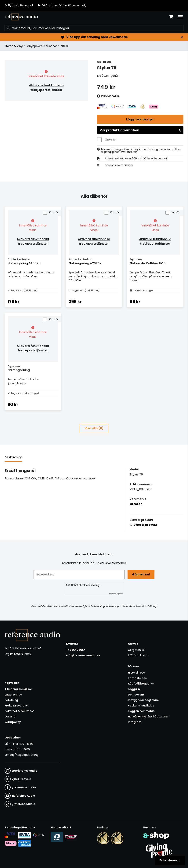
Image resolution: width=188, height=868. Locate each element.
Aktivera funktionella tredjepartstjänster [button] (46, 88)
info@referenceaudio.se (83, 655)
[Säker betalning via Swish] (39, 835)
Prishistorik (108, 96)
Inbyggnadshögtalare (143, 700)
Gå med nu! (141, 574)
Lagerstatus (13, 695)
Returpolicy (13, 722)
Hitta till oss (136, 673)
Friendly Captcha (116, 594)
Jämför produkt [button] (143, 525)
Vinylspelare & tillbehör (42, 46)
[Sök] (94, 28)
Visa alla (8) (94, 428)
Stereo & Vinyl (14, 46)
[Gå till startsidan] (21, 17)
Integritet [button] (135, 722)
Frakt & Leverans (16, 706)
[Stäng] (182, 37)
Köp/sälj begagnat (141, 684)
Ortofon (136, 504)
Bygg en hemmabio (141, 711)
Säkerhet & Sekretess (19, 711)
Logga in (134, 689)
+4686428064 (76, 650)
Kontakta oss (137, 678)
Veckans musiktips (141, 706)
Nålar (65, 46)
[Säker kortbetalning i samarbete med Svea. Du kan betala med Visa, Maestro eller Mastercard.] (11, 835)
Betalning (11, 700)
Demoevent (136, 695)
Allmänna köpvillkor (18, 689)
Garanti (10, 717)
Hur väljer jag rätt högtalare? (148, 717)
